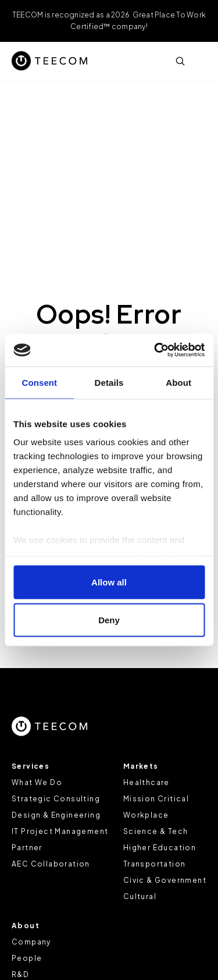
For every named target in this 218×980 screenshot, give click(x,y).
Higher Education (160, 848)
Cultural (140, 896)
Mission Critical (156, 799)
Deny (109, 620)
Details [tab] (109, 382)
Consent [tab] (39, 382)
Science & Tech (156, 831)
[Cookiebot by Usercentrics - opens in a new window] (155, 350)
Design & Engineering (56, 815)
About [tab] (178, 382)
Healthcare (146, 782)
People (27, 958)
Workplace (146, 815)
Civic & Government (165, 880)
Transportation (155, 864)
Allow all (109, 582)
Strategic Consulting (56, 799)
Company (31, 942)
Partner (27, 848)
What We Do (37, 782)
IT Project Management (60, 831)
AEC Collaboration (51, 864)
